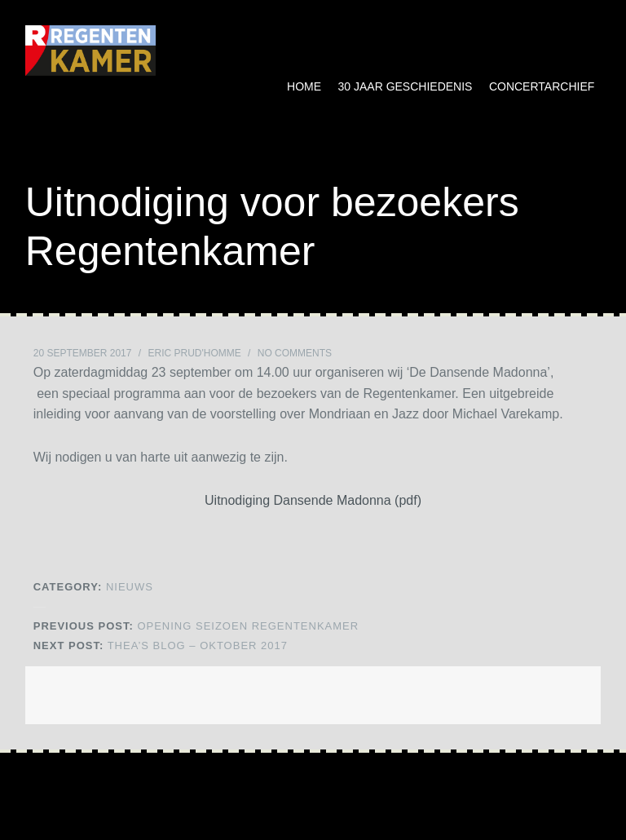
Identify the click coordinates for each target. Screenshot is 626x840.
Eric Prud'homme (194, 353)
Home (304, 86)
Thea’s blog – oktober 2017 (161, 645)
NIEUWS (130, 587)
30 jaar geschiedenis (406, 86)
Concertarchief (542, 86)
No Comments (295, 353)
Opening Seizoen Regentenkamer (196, 626)
